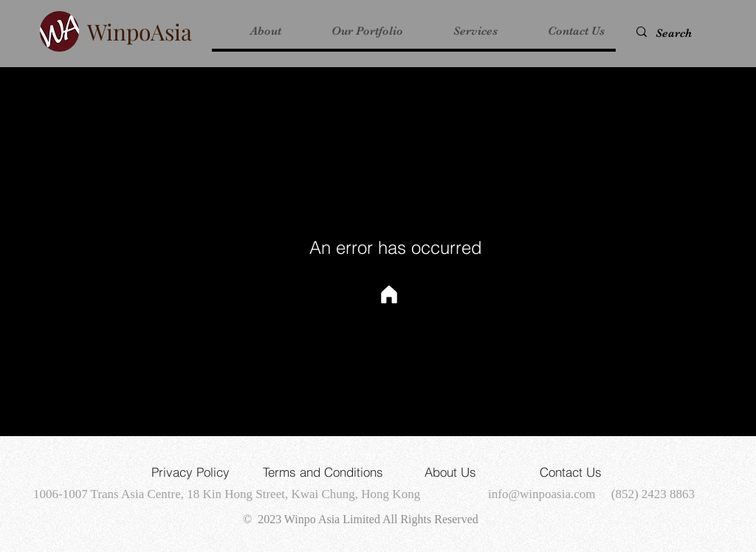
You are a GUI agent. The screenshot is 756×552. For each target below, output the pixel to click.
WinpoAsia (140, 32)
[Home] (389, 294)
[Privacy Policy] (190, 472)
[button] (353, 31)
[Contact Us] (571, 472)
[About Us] (450, 472)
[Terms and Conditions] (323, 472)
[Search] (682, 33)
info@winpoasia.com (542, 494)
